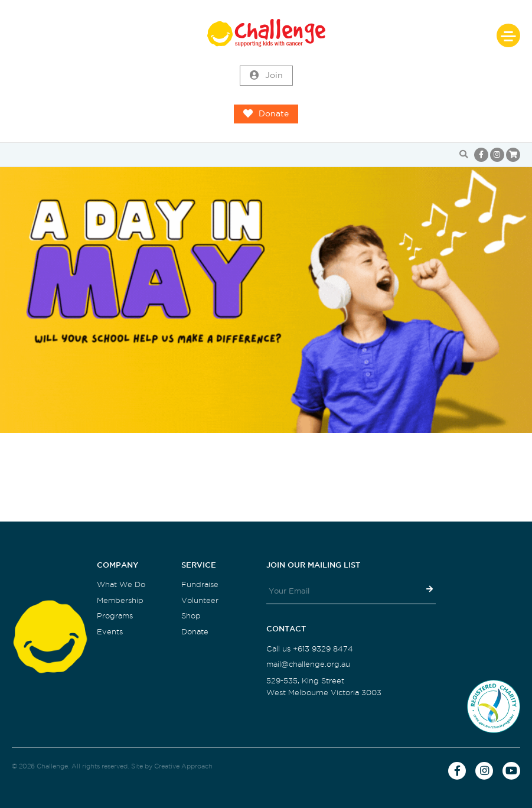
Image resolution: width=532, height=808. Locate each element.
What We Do (121, 584)
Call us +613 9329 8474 (310, 649)
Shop (191, 616)
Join (266, 76)
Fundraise (200, 584)
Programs (115, 616)
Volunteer (200, 600)
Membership (120, 600)
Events (110, 632)
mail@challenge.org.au (308, 664)
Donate (266, 114)
